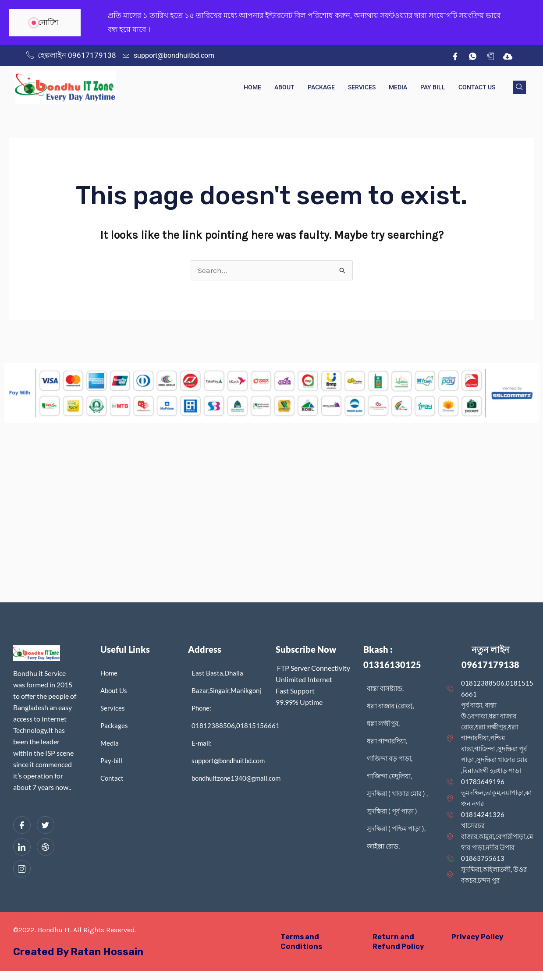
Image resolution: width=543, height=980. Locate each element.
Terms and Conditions (302, 941)
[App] (490, 56)
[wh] (473, 56)
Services (362, 87)
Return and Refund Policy (399, 941)
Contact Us (477, 87)
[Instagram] (22, 869)
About (284, 87)
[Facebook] (455, 56)
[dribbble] (46, 847)
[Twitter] (46, 825)
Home (252, 87)
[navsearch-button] (519, 87)
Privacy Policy (478, 937)
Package (321, 87)
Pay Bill (433, 87)
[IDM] (508, 56)
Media (398, 87)
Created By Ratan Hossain (82, 952)
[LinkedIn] (22, 847)
